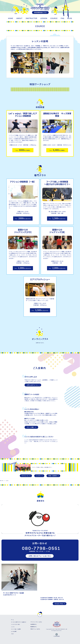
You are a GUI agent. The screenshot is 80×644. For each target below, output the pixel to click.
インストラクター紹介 (16, 624)
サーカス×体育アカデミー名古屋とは (19, 622)
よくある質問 (14, 631)
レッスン (13, 627)
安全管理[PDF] (33, 624)
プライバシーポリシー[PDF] (36, 622)
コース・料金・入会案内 (16, 629)
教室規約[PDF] (33, 627)
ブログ (12, 634)
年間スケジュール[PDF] (35, 629)
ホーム (12, 620)
